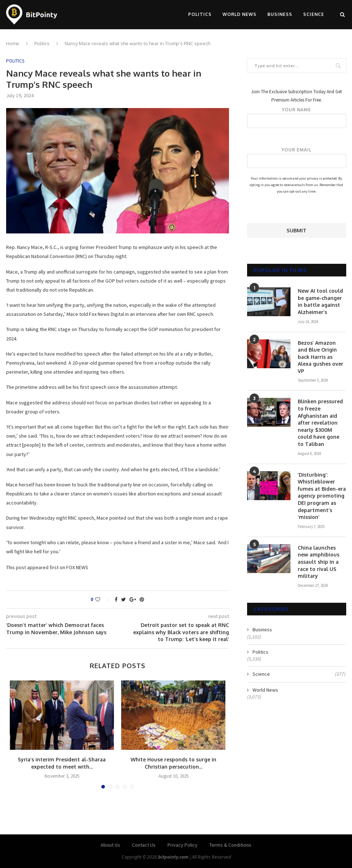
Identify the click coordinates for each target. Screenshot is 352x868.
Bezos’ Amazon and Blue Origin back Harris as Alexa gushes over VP (321, 357)
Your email (296, 158)
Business (280, 14)
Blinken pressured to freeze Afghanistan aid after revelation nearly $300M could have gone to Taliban (320, 423)
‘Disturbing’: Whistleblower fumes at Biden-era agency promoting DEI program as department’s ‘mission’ (322, 496)
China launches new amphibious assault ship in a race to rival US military (319, 562)
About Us (110, 845)
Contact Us (144, 845)
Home (13, 43)
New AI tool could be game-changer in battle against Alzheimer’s (320, 301)
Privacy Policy (183, 845)
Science (314, 14)
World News (239, 14)
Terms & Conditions (230, 845)
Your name (296, 117)
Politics (200, 14)
